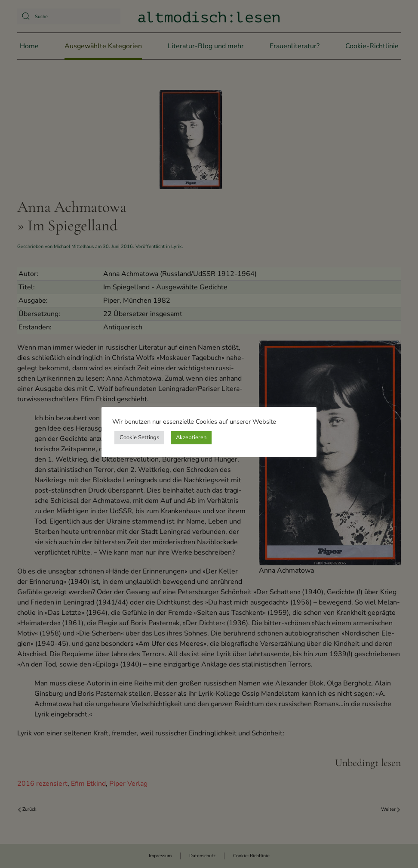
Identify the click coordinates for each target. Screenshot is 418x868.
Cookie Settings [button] (139, 437)
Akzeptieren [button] (191, 437)
